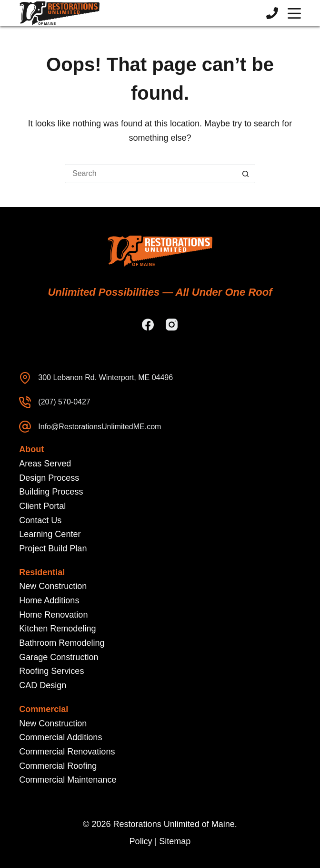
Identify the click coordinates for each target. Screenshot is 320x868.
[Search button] (246, 174)
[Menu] (294, 13)
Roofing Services (51, 671)
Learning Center (50, 534)
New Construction (53, 586)
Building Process (51, 492)
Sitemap (175, 841)
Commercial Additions (60, 737)
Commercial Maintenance (68, 780)
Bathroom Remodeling (62, 643)
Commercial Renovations (67, 752)
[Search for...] (150, 174)
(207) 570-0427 (64, 402)
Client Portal (42, 506)
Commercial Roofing (58, 766)
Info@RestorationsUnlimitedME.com (100, 427)
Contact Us (40, 520)
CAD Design (43, 685)
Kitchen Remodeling (57, 629)
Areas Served (45, 464)
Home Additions (49, 600)
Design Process (49, 478)
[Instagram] (172, 325)
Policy (141, 841)
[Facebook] (148, 325)
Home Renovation (53, 615)
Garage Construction (59, 657)
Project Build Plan (53, 548)
